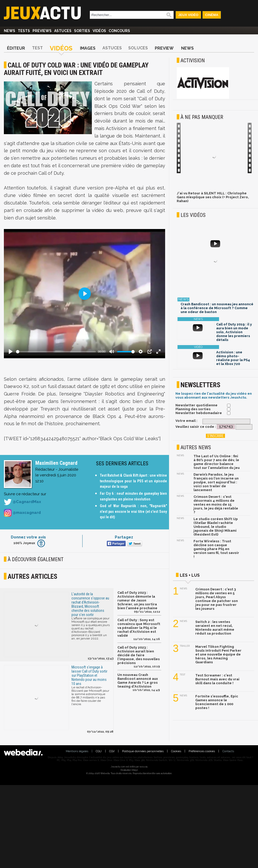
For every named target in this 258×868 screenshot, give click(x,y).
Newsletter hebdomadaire (199, 413)
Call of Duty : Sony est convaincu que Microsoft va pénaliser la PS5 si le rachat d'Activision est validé (139, 628)
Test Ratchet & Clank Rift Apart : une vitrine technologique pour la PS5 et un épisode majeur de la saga (133, 481)
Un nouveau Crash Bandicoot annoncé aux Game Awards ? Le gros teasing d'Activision (138, 681)
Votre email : (186, 421)
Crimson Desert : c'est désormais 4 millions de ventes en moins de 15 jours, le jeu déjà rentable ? (216, 504)
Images (88, 48)
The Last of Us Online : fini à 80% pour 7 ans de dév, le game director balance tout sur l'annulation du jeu (217, 462)
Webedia (143, 767)
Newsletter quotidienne (196, 405)
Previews (42, 31)
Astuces (63, 31)
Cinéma (212, 15)
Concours (119, 31)
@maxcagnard (22, 513)
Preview (164, 48)
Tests (24, 31)
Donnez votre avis (28, 537)
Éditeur (16, 48)
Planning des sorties (193, 409)
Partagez (124, 537)
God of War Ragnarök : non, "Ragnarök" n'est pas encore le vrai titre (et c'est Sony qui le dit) (133, 511)
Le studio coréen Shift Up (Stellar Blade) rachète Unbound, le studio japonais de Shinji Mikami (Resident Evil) (216, 527)
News (10, 31)
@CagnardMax (22, 502)
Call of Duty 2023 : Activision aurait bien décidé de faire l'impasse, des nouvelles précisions (139, 655)
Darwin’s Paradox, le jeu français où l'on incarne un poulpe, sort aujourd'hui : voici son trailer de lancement (216, 482)
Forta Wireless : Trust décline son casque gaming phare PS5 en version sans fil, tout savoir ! (216, 549)
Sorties (82, 31)
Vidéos (99, 31)
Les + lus (190, 575)
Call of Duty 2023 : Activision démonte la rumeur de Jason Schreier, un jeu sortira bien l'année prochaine (137, 600)
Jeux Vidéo (188, 15)
